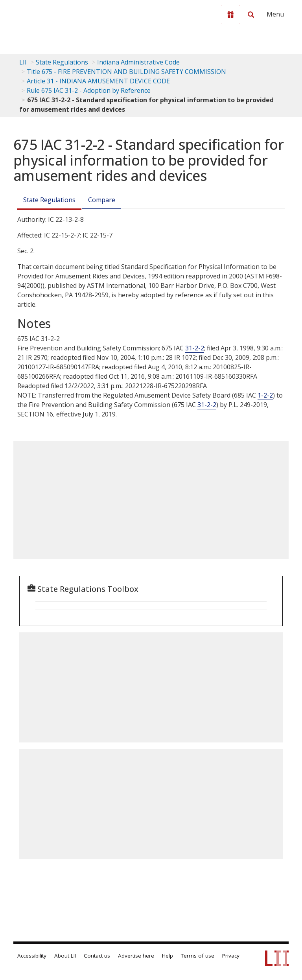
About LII (65, 956)
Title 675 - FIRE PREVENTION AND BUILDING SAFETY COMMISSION (126, 72)
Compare (102, 200)
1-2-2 (265, 395)
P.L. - (248, 405)
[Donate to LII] (230, 15)
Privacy (231, 956)
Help (168, 956)
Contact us (97, 956)
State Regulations (62, 62)
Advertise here (136, 956)
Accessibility (32, 956)
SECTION (35, 414)
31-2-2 (195, 348)
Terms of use (198, 956)
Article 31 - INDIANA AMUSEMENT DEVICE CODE (98, 81)
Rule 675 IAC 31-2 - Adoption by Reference (89, 90)
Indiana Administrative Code (138, 62)
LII (23, 62)
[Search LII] (251, 15)
